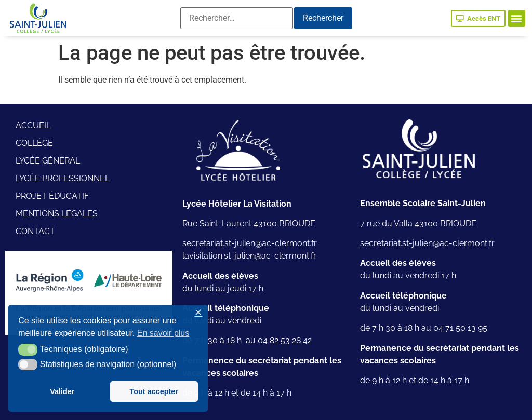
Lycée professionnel (63, 178)
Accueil (33, 125)
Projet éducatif (52, 196)
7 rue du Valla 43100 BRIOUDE (418, 223)
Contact (35, 231)
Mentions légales (57, 214)
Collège (34, 143)
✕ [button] (198, 313)
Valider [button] (62, 391)
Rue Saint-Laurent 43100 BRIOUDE (249, 223)
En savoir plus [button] (163, 333)
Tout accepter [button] (154, 391)
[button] (517, 18)
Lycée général (48, 161)
